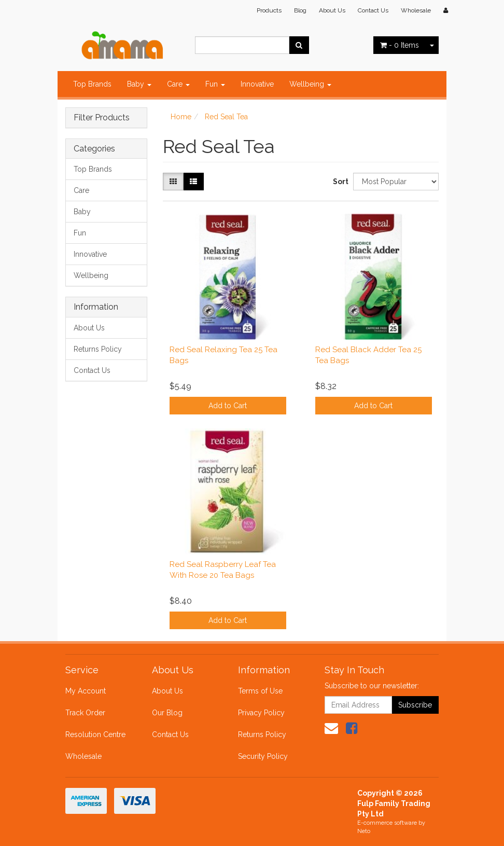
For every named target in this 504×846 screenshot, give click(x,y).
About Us (332, 10)
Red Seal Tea (226, 117)
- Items (400, 45)
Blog (300, 10)
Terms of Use (260, 691)
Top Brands (92, 84)
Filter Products (102, 118)
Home (181, 117)
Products (269, 10)
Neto (364, 831)
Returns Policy (98, 349)
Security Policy (263, 756)
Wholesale (416, 10)
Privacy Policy (261, 713)
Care (178, 84)
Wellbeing (310, 84)
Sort (339, 182)
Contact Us (373, 10)
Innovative (257, 84)
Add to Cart (228, 406)
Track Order (85, 713)
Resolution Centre (95, 734)
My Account (86, 691)
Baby (139, 84)
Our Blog (167, 713)
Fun (215, 84)
